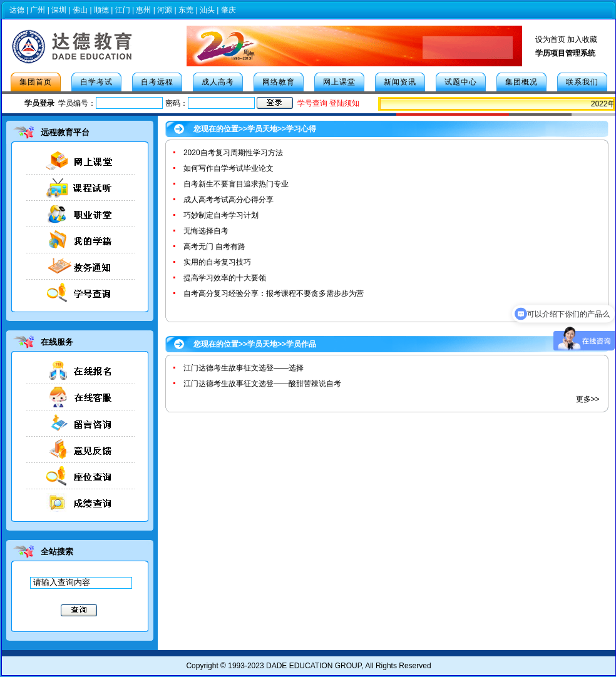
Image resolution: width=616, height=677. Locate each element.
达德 (17, 10)
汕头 (207, 10)
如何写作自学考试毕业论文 (228, 168)
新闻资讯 (400, 82)
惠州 (143, 10)
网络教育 (279, 82)
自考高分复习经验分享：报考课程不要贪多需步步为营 (274, 293)
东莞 (186, 10)
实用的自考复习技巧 (217, 262)
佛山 (80, 10)
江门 (123, 10)
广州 (38, 10)
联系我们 (582, 82)
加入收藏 (582, 39)
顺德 (101, 10)
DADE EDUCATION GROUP (314, 666)
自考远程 (157, 82)
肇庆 (228, 10)
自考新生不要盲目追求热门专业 (236, 184)
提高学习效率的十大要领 (225, 278)
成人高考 (218, 82)
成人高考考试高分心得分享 (228, 200)
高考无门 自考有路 (214, 247)
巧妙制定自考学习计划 (221, 215)
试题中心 (461, 82)
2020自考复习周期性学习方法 (233, 153)
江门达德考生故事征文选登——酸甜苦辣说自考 (262, 384)
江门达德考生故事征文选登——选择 (244, 368)
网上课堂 (339, 82)
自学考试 (96, 82)
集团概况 (521, 82)
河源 (165, 10)
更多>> (588, 399)
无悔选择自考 (206, 231)
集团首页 (36, 82)
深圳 (59, 10)
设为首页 (550, 39)
